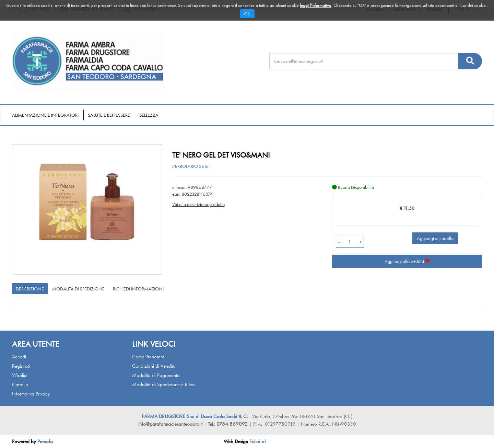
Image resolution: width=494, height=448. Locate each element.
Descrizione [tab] (30, 289)
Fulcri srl (257, 441)
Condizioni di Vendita (154, 366)
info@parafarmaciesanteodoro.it (170, 424)
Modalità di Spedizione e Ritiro (163, 384)
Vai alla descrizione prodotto (198, 204)
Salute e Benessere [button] (109, 115)
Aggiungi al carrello (435, 238)
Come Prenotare (148, 357)
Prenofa (45, 441)
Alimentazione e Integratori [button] (45, 115)
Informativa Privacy (31, 394)
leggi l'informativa (316, 5)
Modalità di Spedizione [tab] (78, 289)
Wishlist (19, 375)
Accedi (19, 357)
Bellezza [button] (149, 115)
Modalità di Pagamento (156, 375)
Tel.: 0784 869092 (228, 424)
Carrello (20, 384)
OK (247, 14)
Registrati (21, 366)
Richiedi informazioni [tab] (138, 289)
